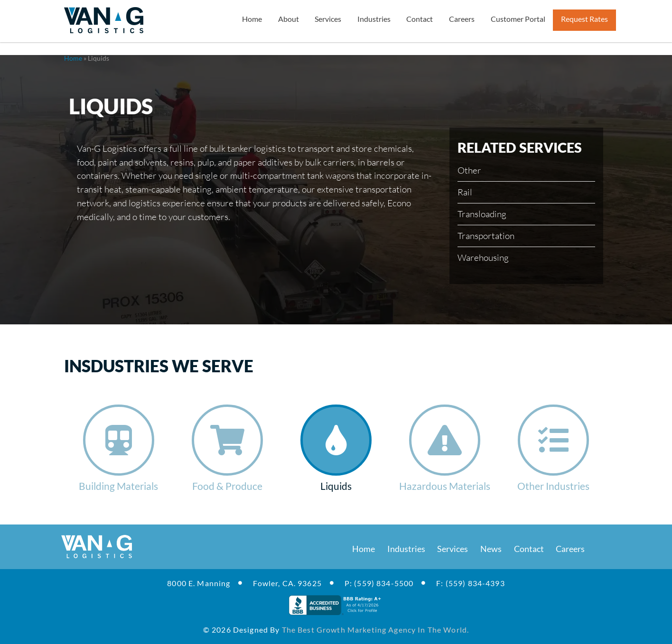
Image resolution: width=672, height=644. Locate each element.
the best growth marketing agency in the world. (376, 630)
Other (469, 170)
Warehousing (483, 257)
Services (453, 549)
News (491, 549)
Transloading (482, 214)
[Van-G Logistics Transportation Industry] (104, 20)
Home (73, 58)
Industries (406, 549)
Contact (529, 549)
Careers (570, 549)
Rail (465, 192)
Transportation (486, 235)
